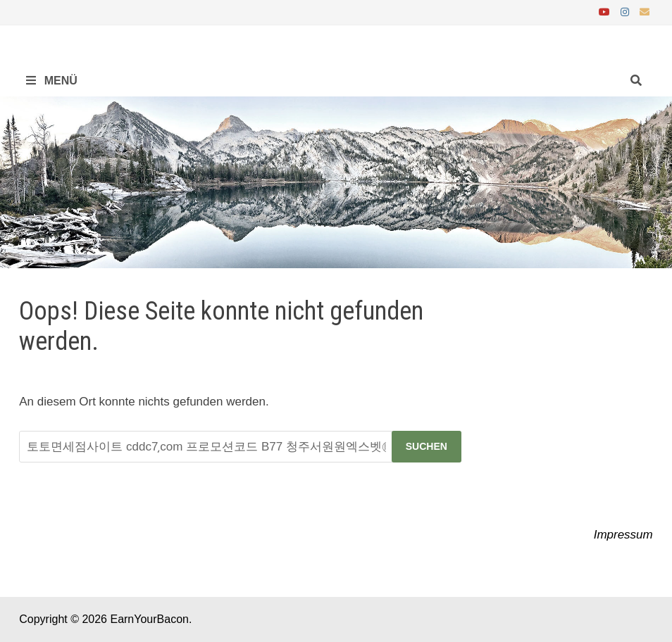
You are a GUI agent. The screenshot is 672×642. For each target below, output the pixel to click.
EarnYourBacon (149, 619)
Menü (52, 81)
